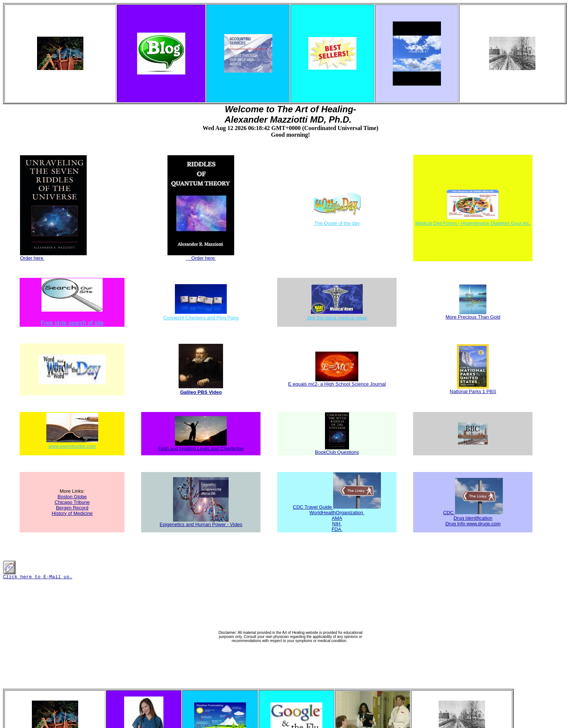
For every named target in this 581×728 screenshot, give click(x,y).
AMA (337, 518)
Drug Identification (473, 518)
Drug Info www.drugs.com (473, 524)
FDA (337, 529)
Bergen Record (72, 508)
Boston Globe (72, 497)
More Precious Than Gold (473, 315)
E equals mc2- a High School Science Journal (337, 382)
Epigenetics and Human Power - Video (201, 522)
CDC (449, 513)
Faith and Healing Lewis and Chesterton (201, 446)
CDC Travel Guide (313, 507)
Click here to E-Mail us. (38, 575)
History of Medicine (72, 513)
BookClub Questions (337, 450)
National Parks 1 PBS (473, 389)
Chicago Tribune (72, 502)
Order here (53, 256)
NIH (337, 524)
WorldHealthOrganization (337, 513)
